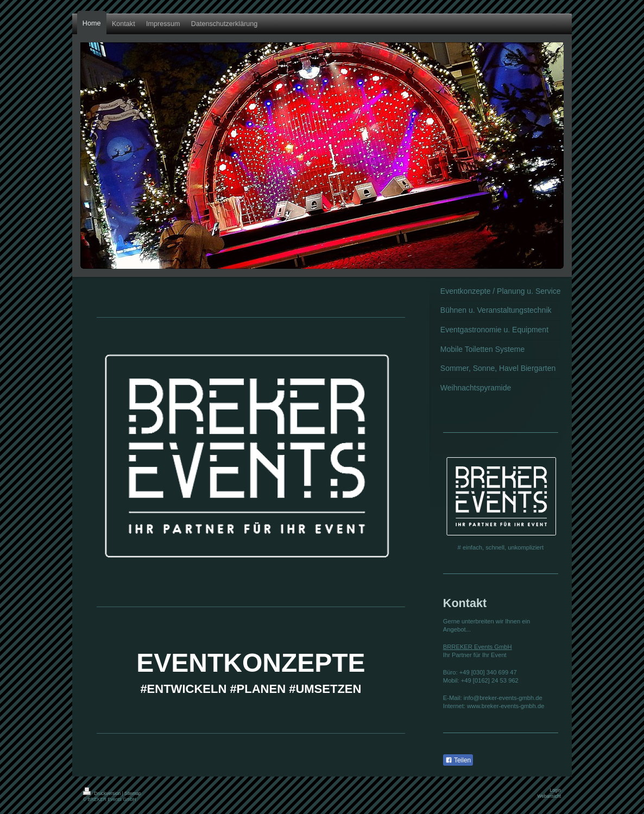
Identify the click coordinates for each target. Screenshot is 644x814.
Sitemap (133, 793)
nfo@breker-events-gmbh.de (504, 698)
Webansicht (549, 796)
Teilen (458, 760)
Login (556, 790)
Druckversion (103, 793)
